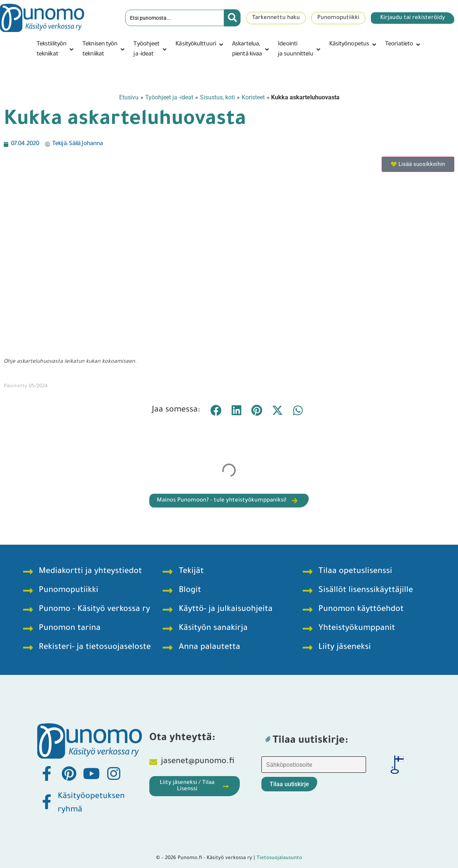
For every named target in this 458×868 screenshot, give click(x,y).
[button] (56, 49)
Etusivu (129, 97)
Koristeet (253, 97)
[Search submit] (232, 18)
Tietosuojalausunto (279, 858)
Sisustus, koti (217, 97)
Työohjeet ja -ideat (169, 97)
